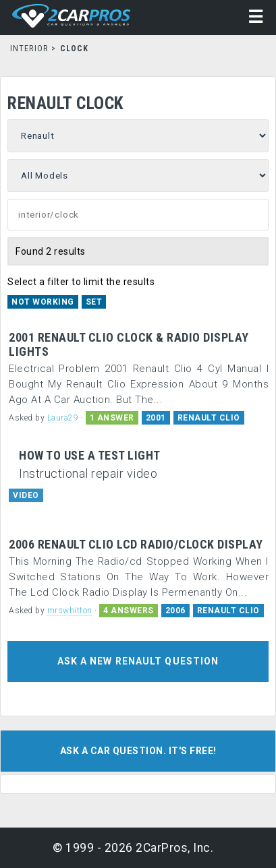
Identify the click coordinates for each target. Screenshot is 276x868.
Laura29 (63, 418)
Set (94, 302)
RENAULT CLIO (209, 418)
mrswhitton (70, 611)
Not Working (43, 302)
